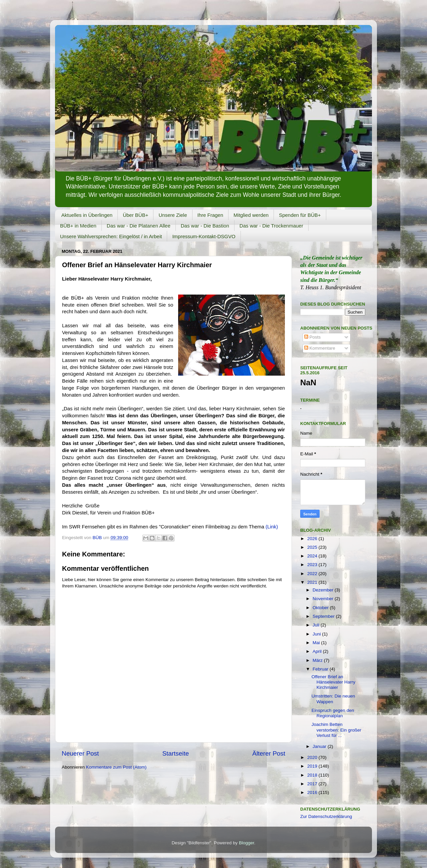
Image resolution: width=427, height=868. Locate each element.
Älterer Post (269, 753)
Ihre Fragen (210, 215)
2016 (313, 792)
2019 (313, 766)
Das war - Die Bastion (205, 226)
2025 (313, 547)
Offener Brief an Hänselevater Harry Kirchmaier (333, 682)
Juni (317, 634)
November (324, 599)
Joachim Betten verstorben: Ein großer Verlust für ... (336, 730)
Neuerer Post (80, 753)
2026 (313, 539)
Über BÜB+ (135, 215)
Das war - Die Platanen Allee (139, 226)
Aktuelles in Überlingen (87, 215)
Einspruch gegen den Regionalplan (333, 713)
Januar (320, 746)
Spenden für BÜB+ (300, 215)
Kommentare (320, 348)
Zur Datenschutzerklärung (326, 816)
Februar (321, 669)
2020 (313, 757)
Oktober (321, 608)
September (324, 616)
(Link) (272, 527)
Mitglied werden (251, 215)
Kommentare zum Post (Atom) (116, 767)
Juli (317, 625)
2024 (313, 556)
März (318, 660)
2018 (313, 775)
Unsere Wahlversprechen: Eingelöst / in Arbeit (111, 236)
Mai (317, 643)
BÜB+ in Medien (78, 226)
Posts (313, 337)
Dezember (324, 590)
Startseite (175, 753)
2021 (313, 582)
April (318, 651)
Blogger (247, 843)
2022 (313, 574)
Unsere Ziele (173, 215)
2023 (313, 565)
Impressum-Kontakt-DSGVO (204, 236)
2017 (313, 784)
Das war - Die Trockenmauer (271, 226)
